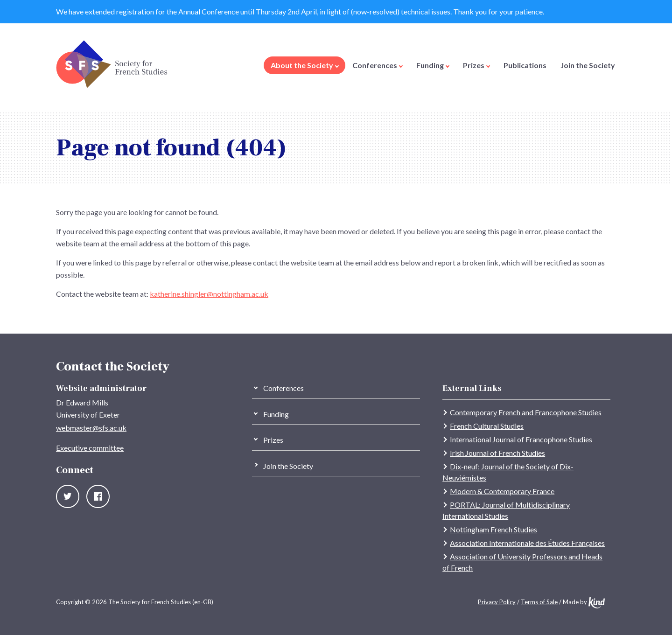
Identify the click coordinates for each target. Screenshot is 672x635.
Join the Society (588, 65)
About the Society (305, 65)
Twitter (68, 496)
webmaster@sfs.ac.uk (91, 428)
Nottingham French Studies (493, 529)
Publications (525, 65)
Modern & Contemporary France (502, 491)
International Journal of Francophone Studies (521, 439)
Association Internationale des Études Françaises (527, 543)
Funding (433, 65)
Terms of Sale (539, 602)
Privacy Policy (497, 602)
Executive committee (90, 448)
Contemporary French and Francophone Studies (526, 412)
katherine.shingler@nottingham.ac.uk (209, 294)
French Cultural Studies (487, 426)
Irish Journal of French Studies (497, 453)
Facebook (98, 496)
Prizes (476, 65)
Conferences (378, 65)
